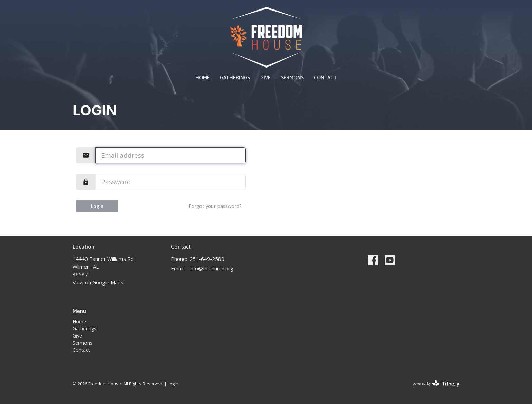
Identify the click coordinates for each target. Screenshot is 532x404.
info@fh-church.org (212, 268)
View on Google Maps (98, 282)
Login (97, 206)
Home (203, 78)
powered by (436, 383)
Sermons (292, 78)
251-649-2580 (207, 259)
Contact (325, 78)
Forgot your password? (215, 206)
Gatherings (235, 78)
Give (265, 78)
